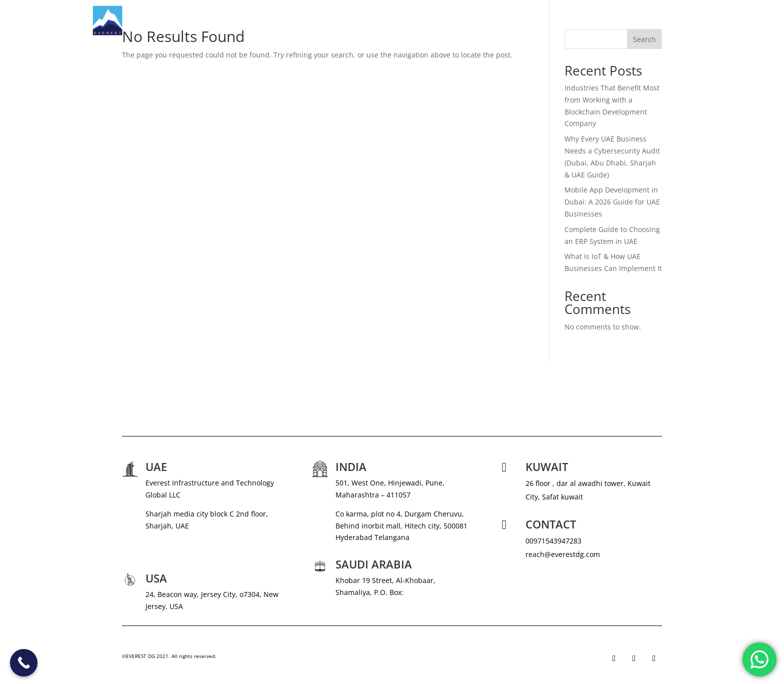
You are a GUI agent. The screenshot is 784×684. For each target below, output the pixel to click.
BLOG (639, 20)
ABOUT (455, 20)
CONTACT (675, 20)
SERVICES (494, 20)
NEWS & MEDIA (554, 20)
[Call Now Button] (24, 663)
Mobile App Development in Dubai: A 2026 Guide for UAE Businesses (612, 202)
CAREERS (604, 20)
